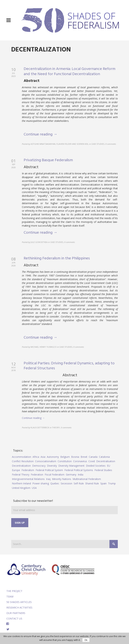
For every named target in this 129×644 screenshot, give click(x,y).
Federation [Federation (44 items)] (37, 475)
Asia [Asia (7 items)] (43, 457)
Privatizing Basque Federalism (48, 160)
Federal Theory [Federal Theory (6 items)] (21, 475)
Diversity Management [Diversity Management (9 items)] (71, 466)
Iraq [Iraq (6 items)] (48, 479)
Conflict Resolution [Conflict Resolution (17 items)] (23, 461)
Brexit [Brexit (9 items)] (84, 457)
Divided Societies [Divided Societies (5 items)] (96, 466)
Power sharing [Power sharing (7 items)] (41, 483)
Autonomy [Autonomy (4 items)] (53, 457)
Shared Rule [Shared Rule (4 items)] (92, 483)
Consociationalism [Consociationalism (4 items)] (46, 461)
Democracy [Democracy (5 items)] (39, 466)
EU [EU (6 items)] (109, 466)
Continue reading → (40, 134)
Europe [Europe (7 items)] (16, 470)
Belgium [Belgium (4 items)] (65, 457)
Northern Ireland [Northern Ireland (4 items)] (21, 483)
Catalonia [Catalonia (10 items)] (104, 457)
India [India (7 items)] (81, 475)
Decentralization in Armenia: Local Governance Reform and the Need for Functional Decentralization (70, 72)
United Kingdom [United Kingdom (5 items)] (21, 488)
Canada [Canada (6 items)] (93, 457)
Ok (86, 640)
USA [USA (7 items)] (34, 488)
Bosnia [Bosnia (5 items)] (75, 457)
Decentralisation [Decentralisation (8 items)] (106, 461)
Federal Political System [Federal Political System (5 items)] (49, 470)
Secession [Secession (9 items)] (66, 483)
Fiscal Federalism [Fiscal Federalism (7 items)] (55, 475)
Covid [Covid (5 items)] (92, 461)
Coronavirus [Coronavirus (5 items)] (80, 461)
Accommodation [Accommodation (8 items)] (22, 457)
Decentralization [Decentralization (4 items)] (21, 466)
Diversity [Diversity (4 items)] (52, 466)
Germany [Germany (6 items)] (71, 475)
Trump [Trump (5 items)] (112, 483)
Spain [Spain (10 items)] (103, 483)
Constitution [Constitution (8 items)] (65, 461)
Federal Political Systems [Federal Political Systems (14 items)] (79, 470)
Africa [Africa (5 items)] (36, 457)
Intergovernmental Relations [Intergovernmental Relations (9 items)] (28, 479)
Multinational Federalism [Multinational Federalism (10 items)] (87, 479)
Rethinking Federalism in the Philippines (57, 258)
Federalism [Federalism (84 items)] (28, 470)
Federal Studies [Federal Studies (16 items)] (103, 470)
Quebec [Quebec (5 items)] (55, 483)
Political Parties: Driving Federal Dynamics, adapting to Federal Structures (69, 366)
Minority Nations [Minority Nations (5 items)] (62, 479)
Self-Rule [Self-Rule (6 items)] (79, 483)
